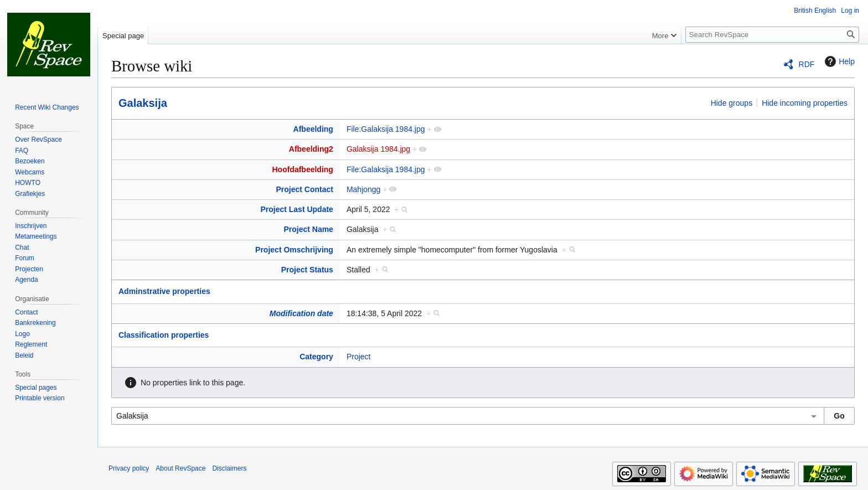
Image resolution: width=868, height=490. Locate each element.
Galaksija (143, 103)
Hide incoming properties (805, 103)
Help (838, 61)
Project (359, 357)
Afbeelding (313, 129)
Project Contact (304, 189)
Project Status (307, 270)
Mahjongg (364, 189)
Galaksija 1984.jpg (378, 149)
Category (316, 357)
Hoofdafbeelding (302, 169)
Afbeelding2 (311, 149)
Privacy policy (129, 468)
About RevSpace (180, 468)
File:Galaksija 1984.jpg (386, 129)
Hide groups (732, 103)
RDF (807, 64)
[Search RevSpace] (772, 35)
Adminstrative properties (164, 291)
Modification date (301, 313)
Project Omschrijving (294, 250)
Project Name (308, 229)
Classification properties (164, 335)
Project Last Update (296, 209)
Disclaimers (229, 468)
